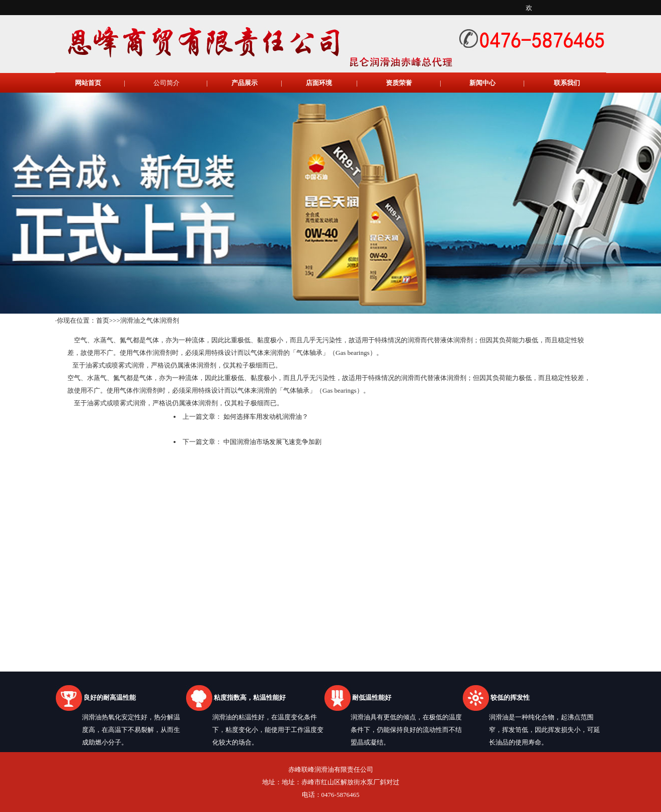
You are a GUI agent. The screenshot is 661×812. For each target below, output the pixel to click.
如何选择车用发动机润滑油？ (266, 417)
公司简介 (167, 83)
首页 (103, 320)
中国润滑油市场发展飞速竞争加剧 (272, 442)
